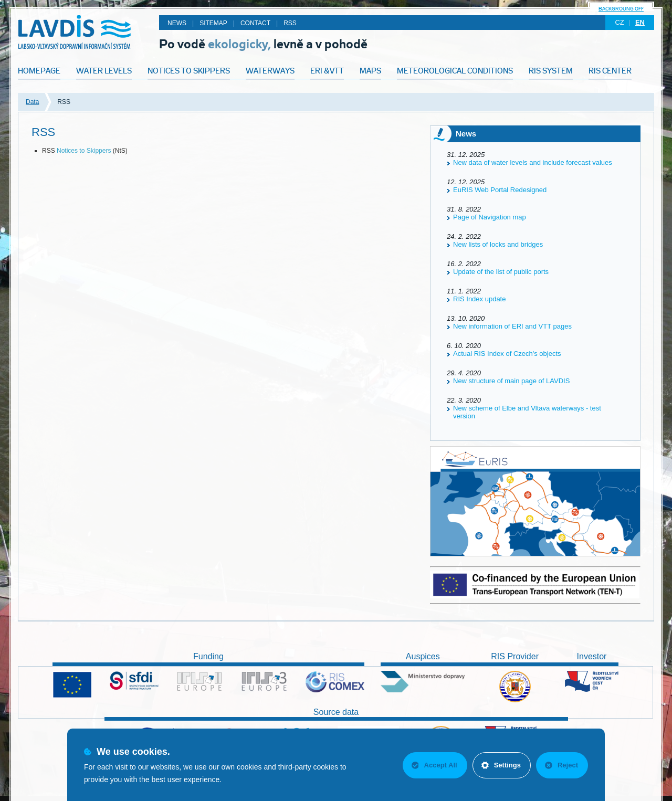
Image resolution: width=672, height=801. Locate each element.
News (177, 23)
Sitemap (213, 23)
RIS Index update (479, 299)
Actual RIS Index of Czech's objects (507, 354)
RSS (290, 23)
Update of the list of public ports (501, 272)
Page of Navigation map (490, 217)
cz (619, 22)
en (640, 22)
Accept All (434, 765)
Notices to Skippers (84, 151)
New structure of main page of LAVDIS (511, 381)
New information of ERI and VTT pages (512, 326)
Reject (561, 765)
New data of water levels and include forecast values (533, 162)
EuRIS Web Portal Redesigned (500, 190)
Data (32, 102)
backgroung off (621, 9)
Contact (255, 23)
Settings (501, 765)
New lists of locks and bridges (498, 244)
